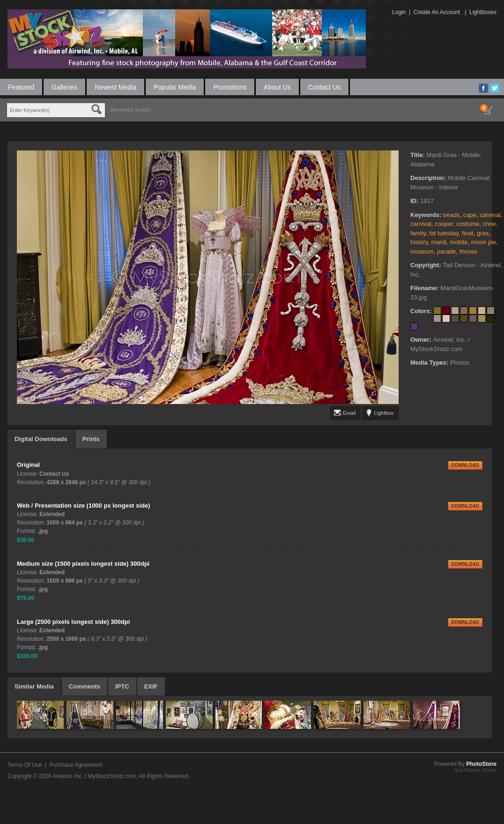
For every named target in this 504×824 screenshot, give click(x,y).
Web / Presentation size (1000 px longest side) (83, 506)
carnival (490, 215)
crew (489, 224)
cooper (444, 224)
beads (451, 215)
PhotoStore (481, 764)
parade (446, 251)
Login (399, 12)
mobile (459, 242)
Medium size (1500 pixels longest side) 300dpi (83, 564)
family (418, 233)
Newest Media (115, 87)
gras (483, 233)
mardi (439, 242)
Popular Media (175, 87)
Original (28, 465)
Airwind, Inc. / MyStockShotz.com (94, 776)
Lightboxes (483, 12)
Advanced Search (130, 110)
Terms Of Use (25, 765)
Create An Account (437, 12)
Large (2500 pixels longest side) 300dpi (73, 622)
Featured (21, 87)
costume (468, 224)
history (419, 242)
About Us (277, 87)
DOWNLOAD (465, 465)
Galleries (64, 87)
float (468, 233)
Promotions (230, 87)
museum (422, 251)
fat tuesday (444, 233)
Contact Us (324, 87)
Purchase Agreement (76, 765)
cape (470, 215)
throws (468, 251)
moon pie (484, 242)
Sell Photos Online (476, 770)
